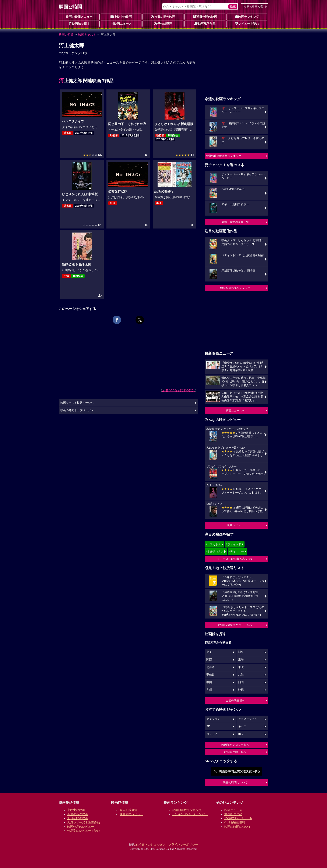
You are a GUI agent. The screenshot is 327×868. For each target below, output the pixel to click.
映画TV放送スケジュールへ (235, 625)
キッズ (242, 726)
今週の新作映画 (163, 17)
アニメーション (248, 719)
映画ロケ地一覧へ (235, 752)
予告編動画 (163, 24)
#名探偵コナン (215, 551)
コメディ (212, 734)
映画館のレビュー (131, 814)
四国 (241, 682)
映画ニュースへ (235, 410)
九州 (209, 690)
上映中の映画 (121, 17)
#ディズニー (236, 551)
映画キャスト (87, 35)
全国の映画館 (129, 810)
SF (208, 726)
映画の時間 (66, 35)
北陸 (241, 675)
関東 (241, 652)
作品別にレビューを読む (84, 831)
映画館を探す (79, 24)
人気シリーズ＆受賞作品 (84, 822)
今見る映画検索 (253, 7)
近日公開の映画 (205, 17)
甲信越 (210, 675)
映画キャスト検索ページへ (77, 403)
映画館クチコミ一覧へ (235, 745)
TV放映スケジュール (238, 818)
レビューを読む (247, 24)
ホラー (242, 734)
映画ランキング (247, 17)
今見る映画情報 (235, 822)
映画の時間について (235, 782)
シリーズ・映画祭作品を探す (235, 559)
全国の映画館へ (235, 700)
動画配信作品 (205, 24)
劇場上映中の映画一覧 (235, 222)
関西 (209, 660)
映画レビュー (235, 525)
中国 (209, 682)
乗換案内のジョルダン (151, 844)
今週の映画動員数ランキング (223, 156)
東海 (241, 660)
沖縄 (241, 690)
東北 (241, 667)
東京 (209, 652)
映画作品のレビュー (81, 827)
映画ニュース (121, 24)
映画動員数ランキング (187, 810)
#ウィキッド (233, 544)
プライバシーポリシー (183, 844)
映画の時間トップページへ (77, 410)
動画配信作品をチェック (235, 288)
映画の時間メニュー (79, 17)
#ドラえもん (213, 544)
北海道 (210, 667)
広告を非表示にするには (179, 390)
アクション (213, 719)
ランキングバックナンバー (190, 814)
